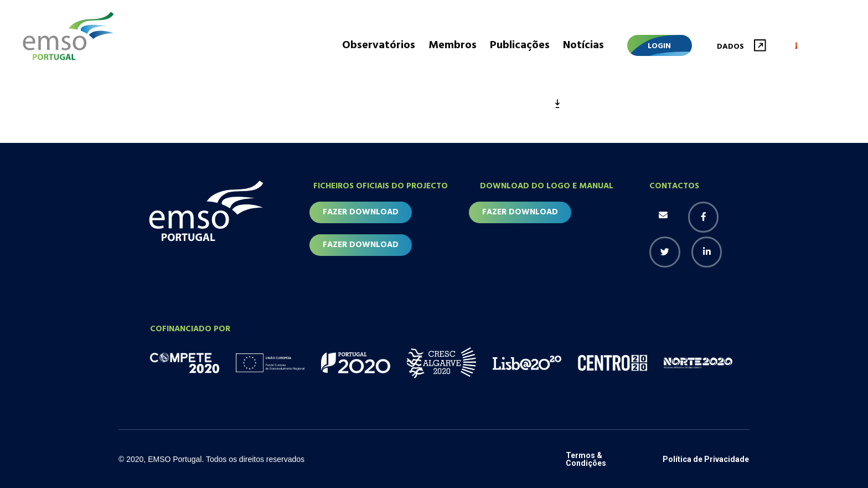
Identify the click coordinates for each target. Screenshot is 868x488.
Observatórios (379, 45)
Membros (453, 45)
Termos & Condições (586, 459)
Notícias (583, 45)
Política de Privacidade (706, 459)
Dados (730, 47)
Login (659, 46)
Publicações (520, 45)
